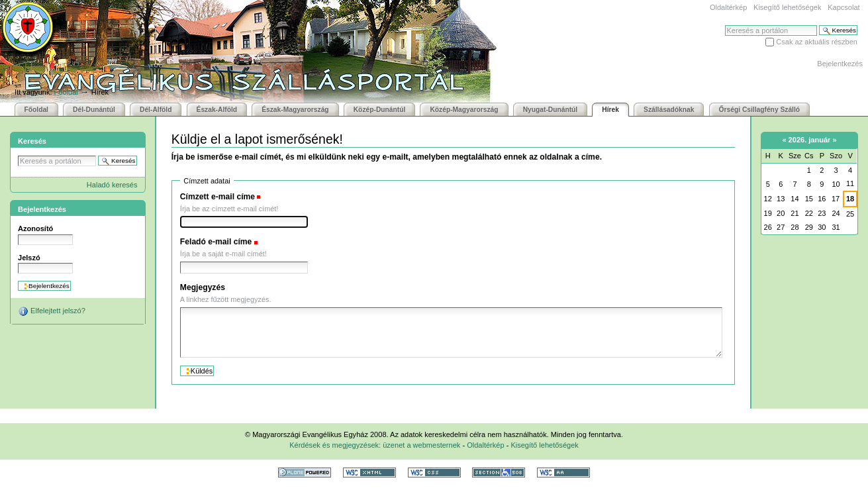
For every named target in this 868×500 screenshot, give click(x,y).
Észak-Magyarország (295, 110)
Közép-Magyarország (464, 110)
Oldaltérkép (728, 7)
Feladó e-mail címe (216, 242)
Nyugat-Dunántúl (551, 110)
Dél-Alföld (156, 110)
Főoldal (66, 92)
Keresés (725, 25)
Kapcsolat (844, 7)
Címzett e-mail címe (217, 197)
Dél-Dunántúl (94, 110)
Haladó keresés (112, 185)
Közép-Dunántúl (380, 110)
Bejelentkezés (840, 64)
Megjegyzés (203, 287)
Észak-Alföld (217, 110)
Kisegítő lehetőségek (787, 7)
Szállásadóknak (669, 110)
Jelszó (29, 258)
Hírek (610, 110)
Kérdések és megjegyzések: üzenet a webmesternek (375, 445)
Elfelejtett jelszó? (52, 311)
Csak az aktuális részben (817, 42)
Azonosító (35, 228)
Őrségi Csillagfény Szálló (759, 110)
